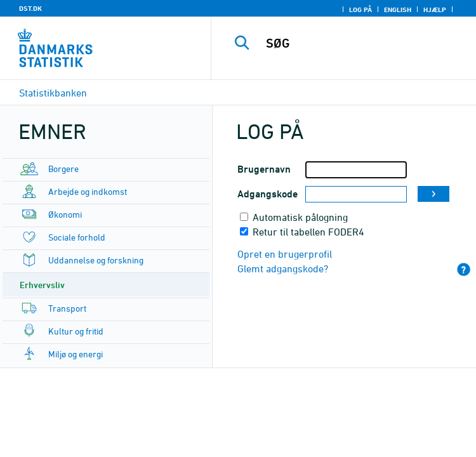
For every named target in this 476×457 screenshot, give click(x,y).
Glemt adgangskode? (283, 268)
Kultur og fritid (76, 331)
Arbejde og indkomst (88, 191)
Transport (67, 308)
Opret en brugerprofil (285, 254)
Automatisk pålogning (300, 217)
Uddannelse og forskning (96, 260)
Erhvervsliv (42, 285)
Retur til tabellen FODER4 (308, 232)
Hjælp (435, 10)
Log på (360, 10)
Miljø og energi (76, 354)
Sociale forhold (77, 237)
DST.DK (30, 8)
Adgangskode (268, 194)
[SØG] (366, 43)
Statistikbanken (53, 93)
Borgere (63, 169)
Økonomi (65, 214)
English (398, 10)
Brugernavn (264, 169)
